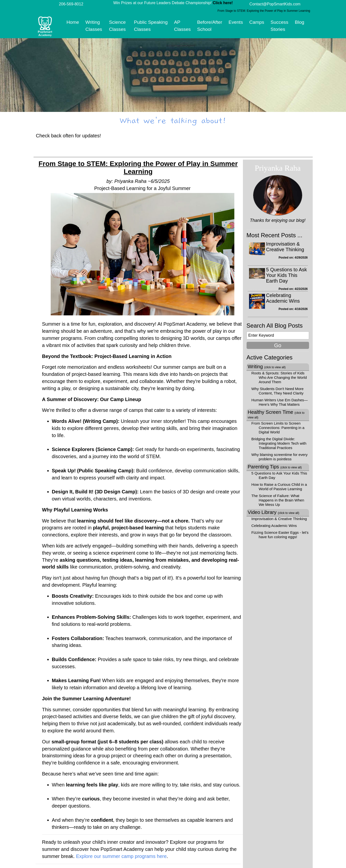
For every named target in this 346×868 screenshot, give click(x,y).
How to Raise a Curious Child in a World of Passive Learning (279, 487)
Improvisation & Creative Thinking (285, 247)
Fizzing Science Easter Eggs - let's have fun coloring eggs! (280, 535)
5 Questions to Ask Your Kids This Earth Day (287, 275)
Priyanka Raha (278, 168)
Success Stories (280, 26)
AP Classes (182, 26)
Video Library (274, 512)
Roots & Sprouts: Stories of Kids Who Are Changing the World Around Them (279, 377)
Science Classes (117, 26)
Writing (267, 367)
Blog (299, 22)
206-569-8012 (71, 4)
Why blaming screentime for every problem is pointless (280, 457)
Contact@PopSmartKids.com (275, 4)
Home (73, 22)
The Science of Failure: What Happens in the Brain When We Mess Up (278, 500)
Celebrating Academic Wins (283, 298)
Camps (257, 22)
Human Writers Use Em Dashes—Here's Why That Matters (280, 402)
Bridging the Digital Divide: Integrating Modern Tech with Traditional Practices (279, 443)
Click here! (223, 3)
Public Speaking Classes (151, 26)
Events (236, 22)
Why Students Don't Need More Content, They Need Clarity (278, 391)
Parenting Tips (275, 467)
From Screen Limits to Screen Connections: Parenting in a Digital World (278, 428)
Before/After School (210, 26)
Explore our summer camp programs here (121, 856)
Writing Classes (94, 26)
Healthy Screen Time (276, 414)
